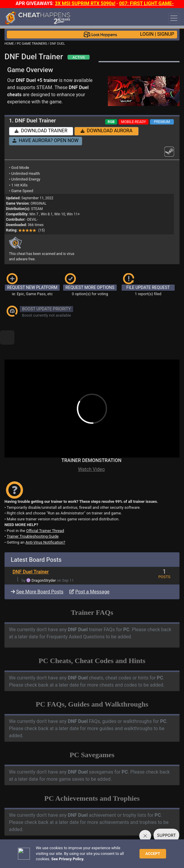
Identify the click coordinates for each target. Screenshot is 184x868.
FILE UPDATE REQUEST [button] (148, 287)
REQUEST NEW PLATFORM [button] (32, 287)
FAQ (94, 852)
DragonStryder (44, 560)
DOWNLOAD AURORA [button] (107, 131)
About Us (14, 857)
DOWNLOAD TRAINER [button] (41, 131)
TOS (158, 852)
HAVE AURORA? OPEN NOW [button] (46, 140)
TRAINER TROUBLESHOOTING (58, 831)
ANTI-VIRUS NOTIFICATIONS (56, 836)
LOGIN (147, 34)
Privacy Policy (137, 852)
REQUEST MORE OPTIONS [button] (90, 287)
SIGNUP (166, 34)
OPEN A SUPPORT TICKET (54, 841)
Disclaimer (111, 852)
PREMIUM (162, 122)
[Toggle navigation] (174, 18)
